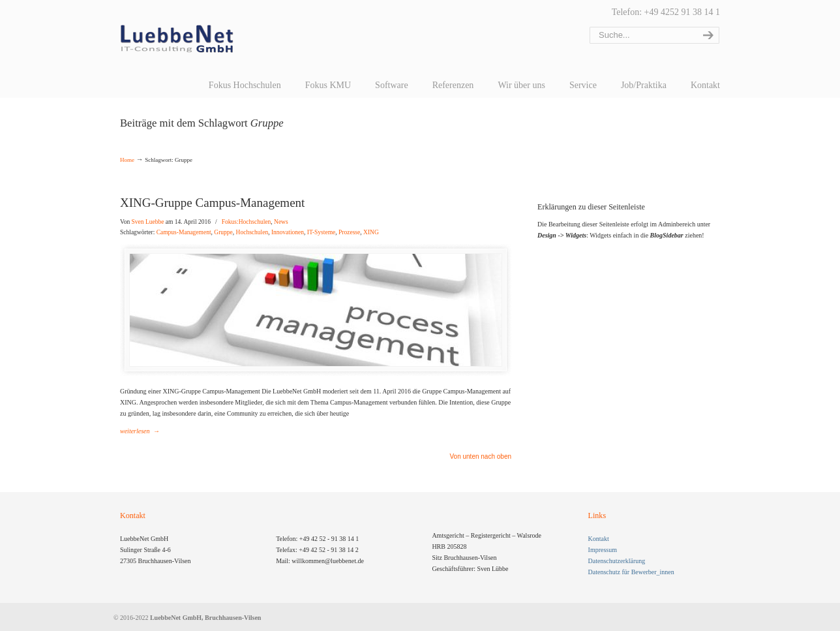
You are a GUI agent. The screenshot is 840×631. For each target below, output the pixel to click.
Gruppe (223, 232)
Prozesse (349, 232)
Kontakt (599, 539)
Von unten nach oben (480, 457)
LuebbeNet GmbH (177, 39)
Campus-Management (184, 232)
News (281, 222)
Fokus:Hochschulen (246, 222)
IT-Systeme (321, 232)
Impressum (603, 550)
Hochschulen (252, 232)
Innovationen (288, 232)
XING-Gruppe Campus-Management (212, 203)
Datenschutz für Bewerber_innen (631, 572)
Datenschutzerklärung (617, 561)
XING (371, 232)
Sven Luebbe (148, 222)
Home (127, 160)
